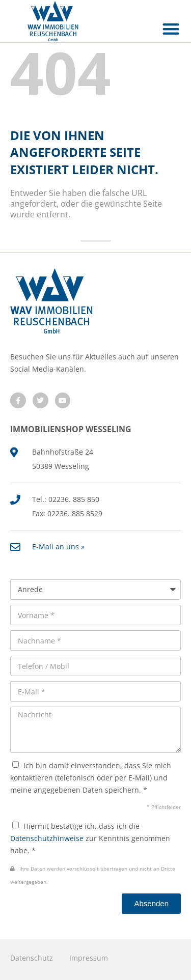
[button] (171, 29)
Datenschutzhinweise (47, 838)
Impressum (89, 958)
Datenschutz (32, 958)
